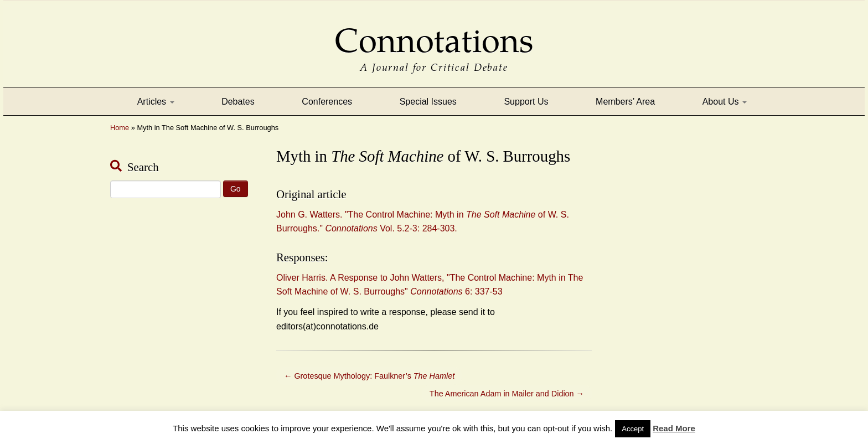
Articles (156, 102)
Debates (238, 102)
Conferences (327, 102)
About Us (725, 102)
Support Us (526, 102)
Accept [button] (633, 429)
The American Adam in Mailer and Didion (507, 394)
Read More (674, 428)
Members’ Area (625, 102)
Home (120, 128)
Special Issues (428, 102)
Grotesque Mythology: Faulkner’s (369, 376)
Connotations (434, 33)
